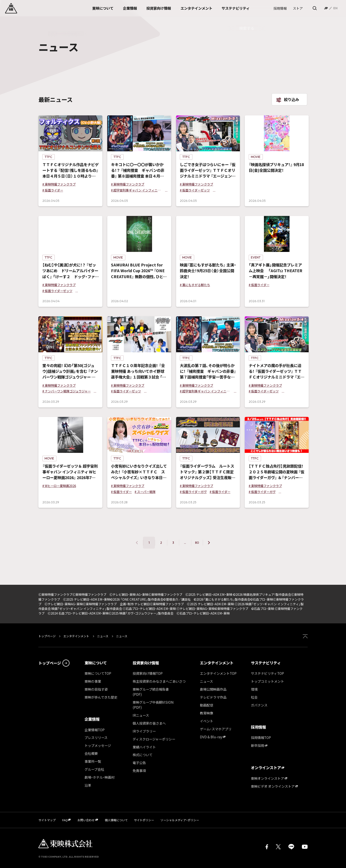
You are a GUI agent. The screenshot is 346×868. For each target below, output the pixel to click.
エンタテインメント (76, 636)
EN (335, 8)
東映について (96, 663)
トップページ (47, 636)
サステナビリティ (266, 663)
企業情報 (92, 719)
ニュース (103, 636)
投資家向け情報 (146, 663)
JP (326, 8)
